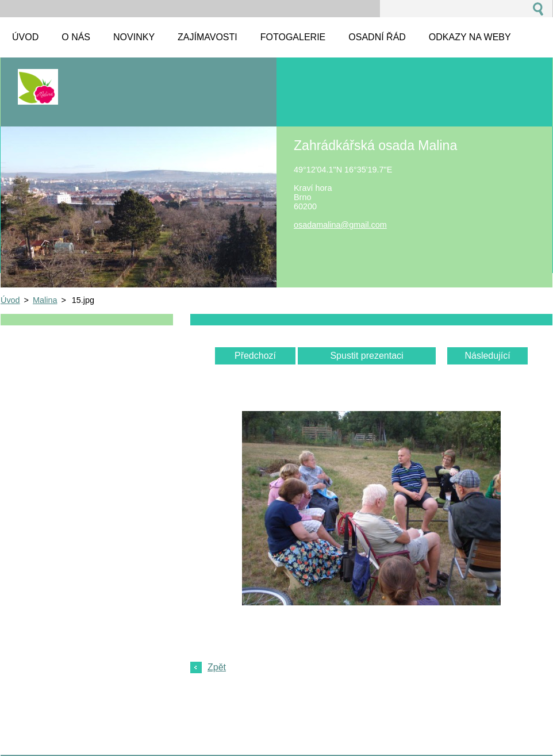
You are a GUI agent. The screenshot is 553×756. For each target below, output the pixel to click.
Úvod (10, 300)
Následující (487, 356)
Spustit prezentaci (366, 356)
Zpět (217, 667)
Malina (45, 300)
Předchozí (255, 356)
